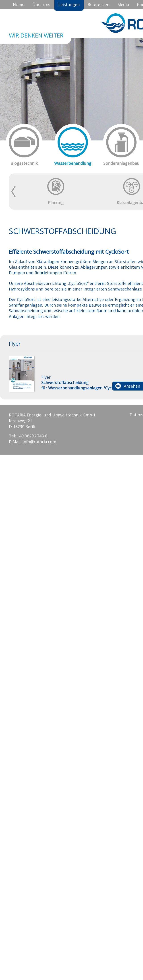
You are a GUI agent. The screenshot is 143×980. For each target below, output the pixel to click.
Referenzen (98, 4)
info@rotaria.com (39, 442)
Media (123, 4)
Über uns (41, 4)
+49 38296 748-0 (32, 436)
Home (19, 4)
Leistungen (69, 4)
